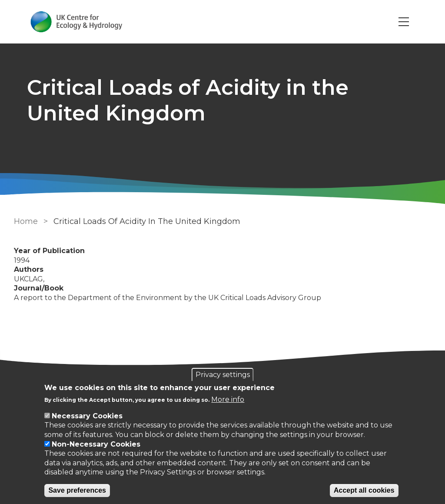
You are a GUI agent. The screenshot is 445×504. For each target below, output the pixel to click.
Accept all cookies (364, 490)
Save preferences (77, 490)
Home (26, 221)
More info (228, 399)
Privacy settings (223, 375)
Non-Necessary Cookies (96, 444)
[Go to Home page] (76, 22)
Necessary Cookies (87, 416)
